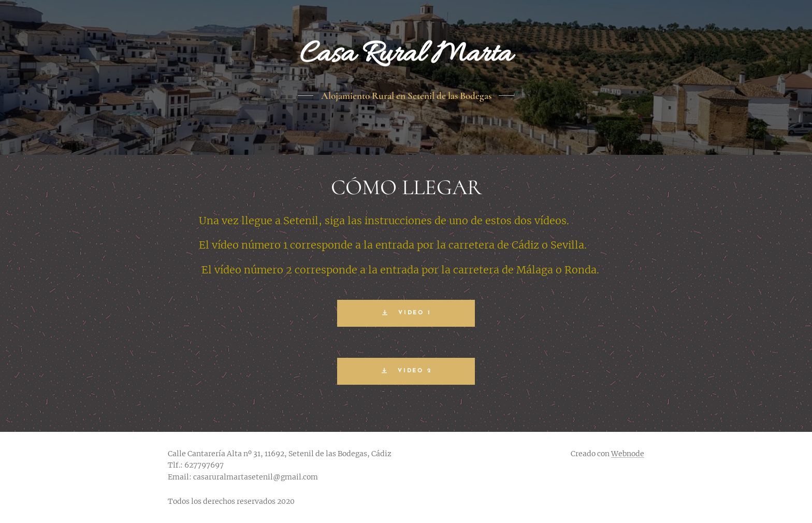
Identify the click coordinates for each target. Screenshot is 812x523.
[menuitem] (333, 137)
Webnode (628, 454)
